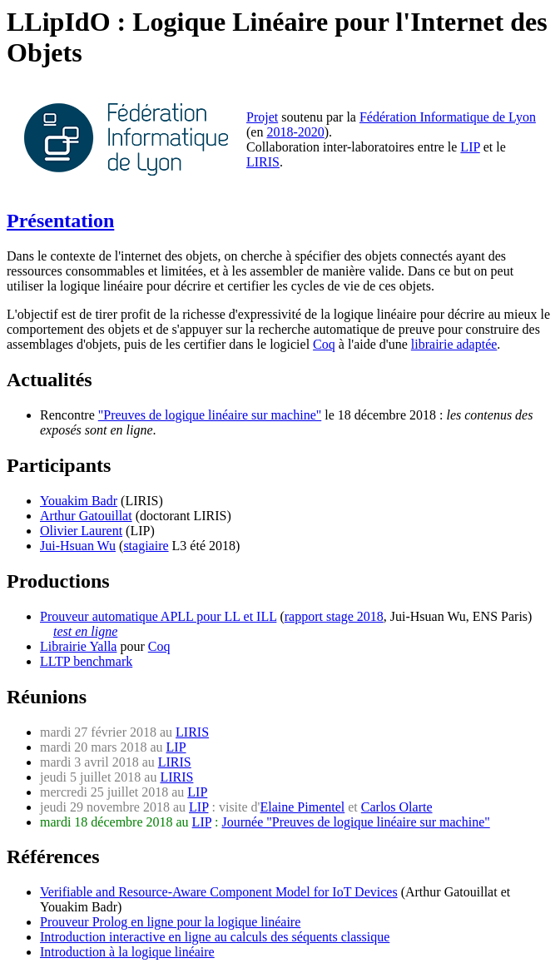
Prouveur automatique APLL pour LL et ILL (158, 616)
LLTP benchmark (86, 661)
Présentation (60, 221)
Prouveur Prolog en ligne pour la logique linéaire (170, 922)
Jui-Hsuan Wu (78, 546)
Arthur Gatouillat (86, 516)
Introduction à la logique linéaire (127, 952)
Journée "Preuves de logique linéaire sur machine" (355, 822)
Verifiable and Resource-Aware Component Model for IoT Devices (219, 892)
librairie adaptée (454, 344)
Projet (262, 117)
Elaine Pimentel (302, 807)
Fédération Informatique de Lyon (448, 117)
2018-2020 (295, 132)
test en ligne (85, 631)
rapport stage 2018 (334, 616)
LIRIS (263, 162)
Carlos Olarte (397, 807)
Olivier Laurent (81, 531)
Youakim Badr (79, 501)
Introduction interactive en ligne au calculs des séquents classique (215, 937)
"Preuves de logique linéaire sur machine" (210, 415)
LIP (470, 147)
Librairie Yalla (78, 646)
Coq (324, 344)
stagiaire (146, 546)
